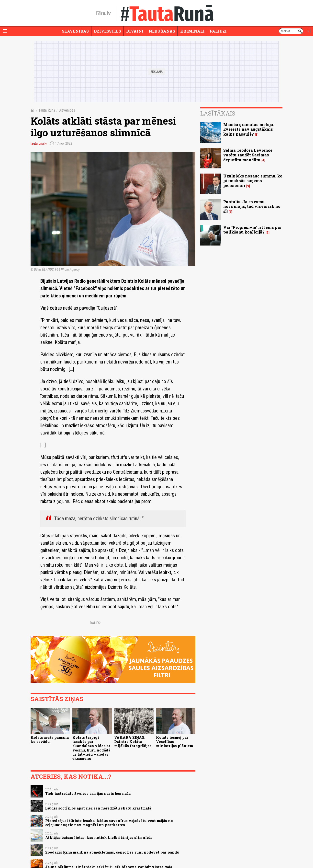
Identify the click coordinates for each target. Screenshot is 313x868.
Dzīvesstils (107, 31)
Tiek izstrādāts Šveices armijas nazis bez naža (88, 793)
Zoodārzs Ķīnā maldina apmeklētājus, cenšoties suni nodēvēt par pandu (112, 852)
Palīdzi (218, 31)
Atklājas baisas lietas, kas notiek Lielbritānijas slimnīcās (99, 838)
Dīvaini (135, 31)
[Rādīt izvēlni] (5, 31)
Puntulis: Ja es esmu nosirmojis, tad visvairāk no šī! (252, 206)
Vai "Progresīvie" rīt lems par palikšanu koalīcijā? (252, 230)
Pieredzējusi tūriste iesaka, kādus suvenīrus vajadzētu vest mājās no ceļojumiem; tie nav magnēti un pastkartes (109, 823)
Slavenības (75, 31)
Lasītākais (218, 113)
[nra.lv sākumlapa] (103, 13)
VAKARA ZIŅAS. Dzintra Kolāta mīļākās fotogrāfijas (133, 742)
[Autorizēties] (308, 31)
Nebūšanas (162, 31)
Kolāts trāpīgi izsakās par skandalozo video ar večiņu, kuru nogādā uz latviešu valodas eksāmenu (91, 748)
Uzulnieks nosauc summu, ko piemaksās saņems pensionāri (253, 181)
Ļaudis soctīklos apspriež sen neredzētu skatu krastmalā (98, 808)
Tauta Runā (47, 110)
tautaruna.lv (39, 143)
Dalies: (95, 623)
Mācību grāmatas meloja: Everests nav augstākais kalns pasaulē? (249, 129)
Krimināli (192, 31)
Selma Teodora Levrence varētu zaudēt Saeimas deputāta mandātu (248, 155)
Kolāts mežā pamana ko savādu (50, 739)
